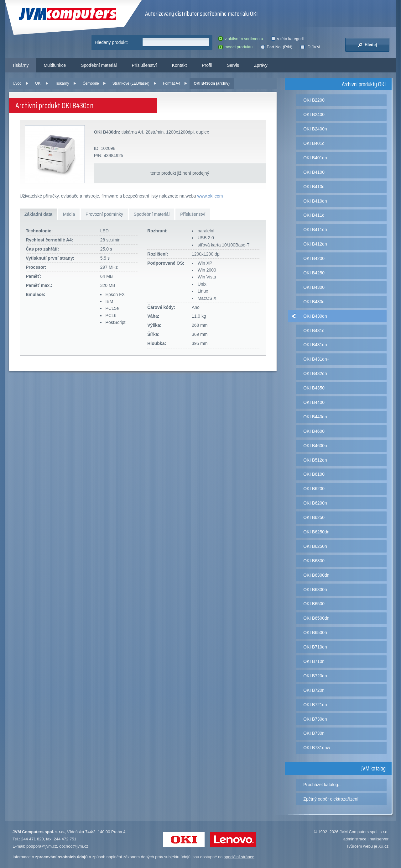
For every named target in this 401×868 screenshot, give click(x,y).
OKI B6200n (315, 503)
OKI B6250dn (316, 532)
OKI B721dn (315, 705)
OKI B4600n (315, 446)
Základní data (38, 214)
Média (69, 214)
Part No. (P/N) (276, 47)
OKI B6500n (315, 632)
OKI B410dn (315, 201)
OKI (38, 83)
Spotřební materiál (99, 65)
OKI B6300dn (316, 575)
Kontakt (179, 65)
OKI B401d (314, 143)
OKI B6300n (315, 590)
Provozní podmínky (104, 214)
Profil (207, 65)
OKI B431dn (315, 345)
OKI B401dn (315, 158)
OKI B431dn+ (316, 359)
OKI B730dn (315, 719)
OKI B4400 (314, 402)
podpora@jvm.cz (42, 846)
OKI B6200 (314, 489)
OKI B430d (314, 302)
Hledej (367, 45)
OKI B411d (314, 215)
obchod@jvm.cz (74, 846)
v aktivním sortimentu (241, 39)
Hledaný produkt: (111, 42)
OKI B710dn (315, 647)
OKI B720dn (315, 676)
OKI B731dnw (317, 748)
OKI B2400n (315, 129)
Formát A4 (172, 83)
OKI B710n (314, 661)
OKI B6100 (314, 474)
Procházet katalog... (322, 785)
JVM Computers (68, 14)
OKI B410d (314, 187)
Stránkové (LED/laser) (131, 83)
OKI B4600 (314, 431)
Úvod (17, 83)
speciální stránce (239, 857)
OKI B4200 (314, 258)
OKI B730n (314, 733)
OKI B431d (314, 331)
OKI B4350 (314, 388)
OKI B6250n (315, 546)
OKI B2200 (314, 100)
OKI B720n (314, 690)
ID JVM (310, 47)
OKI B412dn (315, 244)
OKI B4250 (314, 273)
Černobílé (91, 83)
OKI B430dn (315, 316)
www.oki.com (210, 196)
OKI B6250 (314, 517)
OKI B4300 (314, 287)
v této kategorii (287, 39)
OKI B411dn (315, 230)
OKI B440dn (315, 417)
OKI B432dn (315, 373)
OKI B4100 (314, 172)
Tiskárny (20, 65)
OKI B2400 (314, 114)
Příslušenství (144, 65)
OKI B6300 (314, 561)
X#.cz (383, 846)
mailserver (379, 839)
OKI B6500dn (316, 618)
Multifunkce (55, 65)
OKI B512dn (315, 460)
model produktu (235, 47)
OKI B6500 (314, 604)
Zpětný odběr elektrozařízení (331, 799)
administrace (355, 839)
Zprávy (261, 65)
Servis (233, 65)
